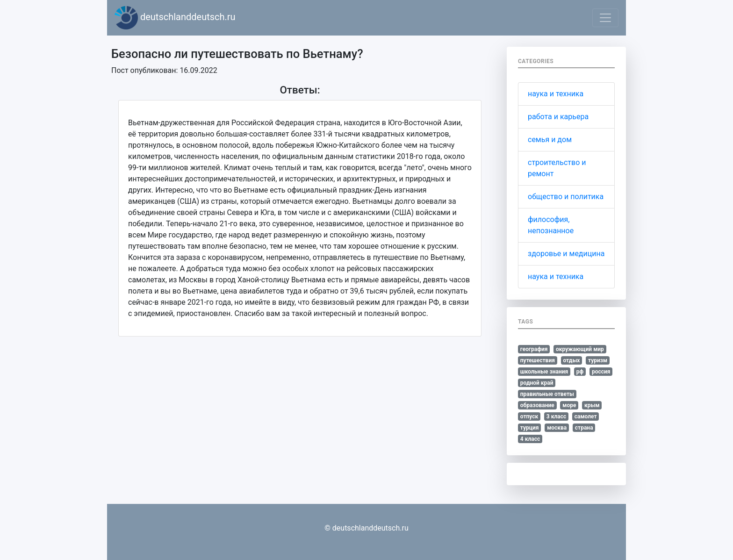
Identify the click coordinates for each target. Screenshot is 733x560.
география (534, 349)
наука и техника (556, 94)
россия (601, 372)
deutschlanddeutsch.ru (175, 18)
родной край (537, 383)
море (569, 405)
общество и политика (566, 197)
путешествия (538, 360)
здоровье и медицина (566, 254)
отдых (571, 360)
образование (537, 405)
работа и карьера (558, 117)
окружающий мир (580, 349)
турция (530, 428)
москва (557, 428)
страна (584, 428)
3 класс (556, 416)
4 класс (530, 439)
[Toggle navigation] (605, 18)
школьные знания (544, 372)
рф (580, 372)
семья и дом (550, 140)
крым (592, 405)
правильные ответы (547, 394)
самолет (586, 416)
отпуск (529, 416)
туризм (598, 360)
